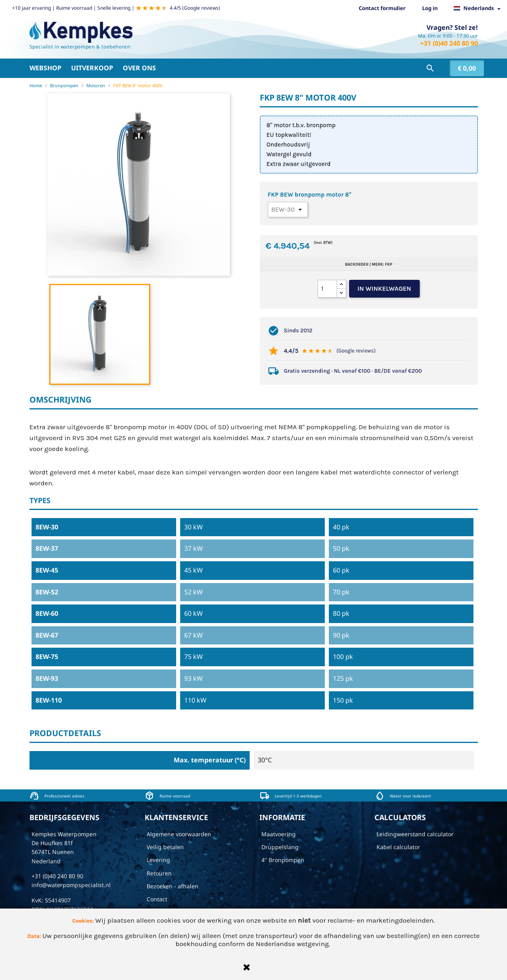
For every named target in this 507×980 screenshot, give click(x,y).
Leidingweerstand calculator (415, 834)
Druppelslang (280, 847)
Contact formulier (382, 8)
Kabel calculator (398, 847)
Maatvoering (279, 834)
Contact (157, 899)
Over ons (139, 68)
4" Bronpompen (283, 860)
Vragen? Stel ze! (452, 27)
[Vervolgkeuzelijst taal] (479, 8)
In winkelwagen (384, 289)
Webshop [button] (45, 68)
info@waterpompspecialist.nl (71, 885)
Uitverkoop (92, 68)
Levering (158, 860)
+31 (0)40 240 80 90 (449, 43)
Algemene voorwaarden (179, 834)
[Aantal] (327, 289)
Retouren (159, 873)
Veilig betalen (165, 847)
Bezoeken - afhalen (173, 886)
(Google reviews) (356, 351)
